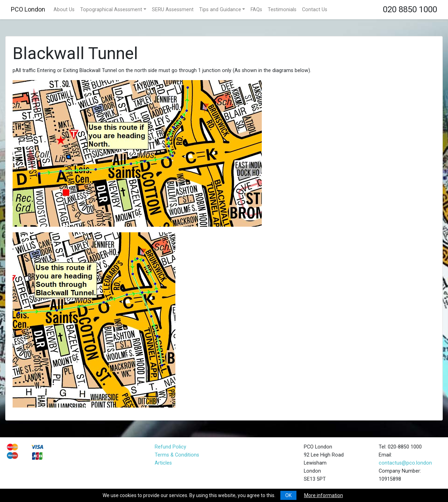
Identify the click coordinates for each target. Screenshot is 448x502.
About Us (64, 10)
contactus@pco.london (405, 463)
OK (288, 495)
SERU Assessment (173, 10)
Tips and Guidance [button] (220, 10)
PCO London (28, 9)
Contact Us (315, 10)
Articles (163, 463)
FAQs (256, 10)
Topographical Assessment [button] (111, 10)
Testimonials (282, 10)
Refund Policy (170, 447)
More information (324, 495)
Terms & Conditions (177, 455)
